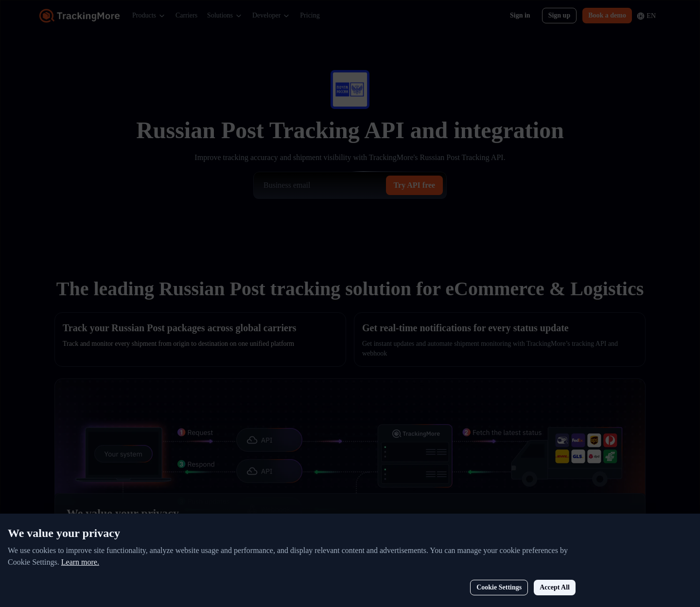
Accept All (613, 567)
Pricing (310, 15)
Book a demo (607, 15)
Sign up (560, 15)
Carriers (186, 15)
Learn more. (139, 542)
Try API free (415, 185)
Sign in (520, 15)
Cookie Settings (558, 567)
